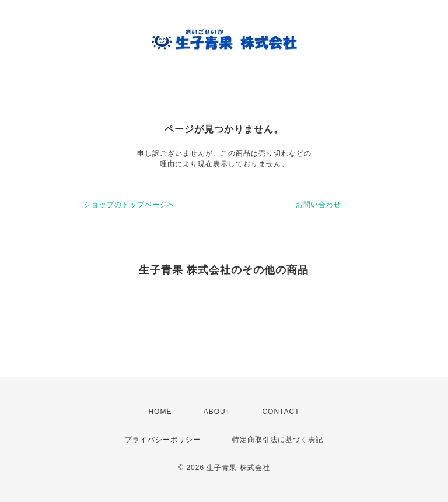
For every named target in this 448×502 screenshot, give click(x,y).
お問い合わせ (318, 205)
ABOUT (217, 412)
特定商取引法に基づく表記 (278, 440)
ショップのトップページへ (129, 205)
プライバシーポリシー (163, 440)
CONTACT (281, 412)
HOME (160, 412)
